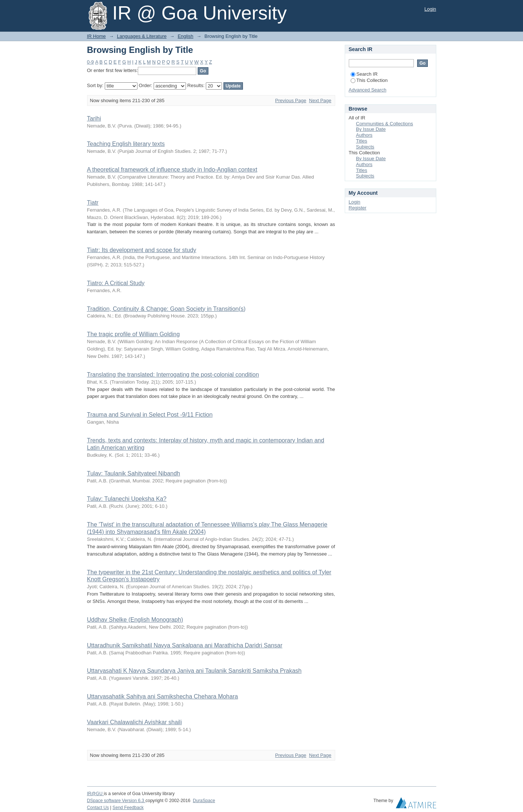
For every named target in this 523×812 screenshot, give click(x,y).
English (185, 36)
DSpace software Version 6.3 (116, 801)
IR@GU (96, 794)
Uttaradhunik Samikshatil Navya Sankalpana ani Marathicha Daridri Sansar (185, 645)
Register (358, 208)
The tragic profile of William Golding (134, 334)
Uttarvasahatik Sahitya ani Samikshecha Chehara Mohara (163, 696)
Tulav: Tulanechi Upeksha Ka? (127, 499)
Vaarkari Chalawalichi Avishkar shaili (135, 722)
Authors (364, 135)
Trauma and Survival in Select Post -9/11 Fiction (150, 415)
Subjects (365, 147)
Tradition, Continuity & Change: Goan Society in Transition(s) (166, 309)
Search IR (364, 74)
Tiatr (93, 203)
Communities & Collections (385, 124)
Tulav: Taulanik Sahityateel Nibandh (134, 473)
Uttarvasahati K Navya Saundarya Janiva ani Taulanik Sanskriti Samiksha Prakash (194, 671)
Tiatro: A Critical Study (116, 283)
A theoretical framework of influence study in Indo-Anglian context (172, 170)
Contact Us (98, 808)
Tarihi (94, 118)
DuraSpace (204, 801)
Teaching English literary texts (126, 144)
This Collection (369, 80)
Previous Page (291, 100)
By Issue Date (371, 129)
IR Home (96, 36)
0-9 (91, 62)
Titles (362, 141)
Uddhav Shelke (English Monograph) (135, 620)
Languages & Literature (142, 36)
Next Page (320, 100)
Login (430, 9)
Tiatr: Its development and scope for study (142, 250)
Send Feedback (128, 808)
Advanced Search (368, 90)
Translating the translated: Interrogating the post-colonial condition (173, 375)
